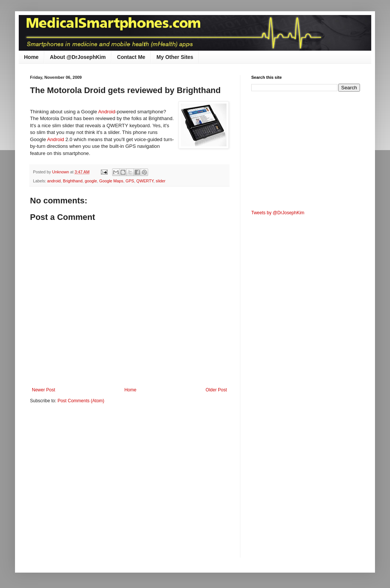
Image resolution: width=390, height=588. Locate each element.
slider (160, 181)
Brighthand (73, 181)
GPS (130, 181)
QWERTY (145, 181)
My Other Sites (175, 57)
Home (31, 57)
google (91, 181)
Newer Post (43, 390)
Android (107, 112)
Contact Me (131, 57)
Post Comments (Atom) (81, 401)
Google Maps (111, 181)
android (54, 181)
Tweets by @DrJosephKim (278, 213)
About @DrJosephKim (78, 57)
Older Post (216, 390)
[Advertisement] (70, 486)
